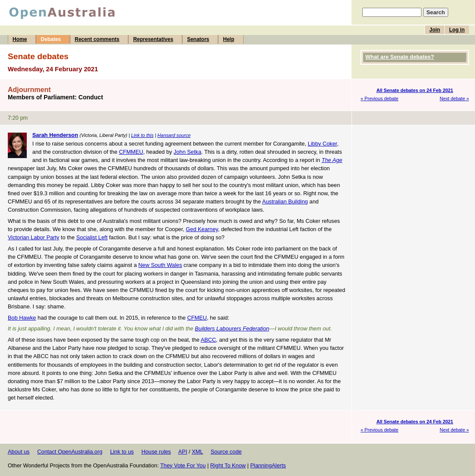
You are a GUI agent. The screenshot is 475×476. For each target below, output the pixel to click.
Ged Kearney (202, 229)
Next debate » (454, 98)
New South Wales (160, 265)
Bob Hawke (22, 318)
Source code (226, 452)
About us (19, 452)
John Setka (187, 152)
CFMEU (197, 318)
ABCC (209, 340)
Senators (198, 39)
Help (228, 39)
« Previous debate (380, 98)
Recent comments (97, 39)
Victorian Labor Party (33, 237)
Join (435, 30)
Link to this (142, 135)
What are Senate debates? (400, 57)
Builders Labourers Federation (232, 328)
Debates (51, 39)
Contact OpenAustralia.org (70, 452)
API (183, 452)
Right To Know (228, 465)
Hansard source (174, 135)
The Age (332, 160)
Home (20, 39)
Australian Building (285, 202)
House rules (156, 452)
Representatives (153, 39)
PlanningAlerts (268, 465)
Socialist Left (92, 237)
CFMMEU (131, 152)
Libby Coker (323, 144)
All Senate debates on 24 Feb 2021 (415, 90)
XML (197, 452)
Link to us (122, 452)
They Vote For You (183, 465)
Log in (457, 30)
